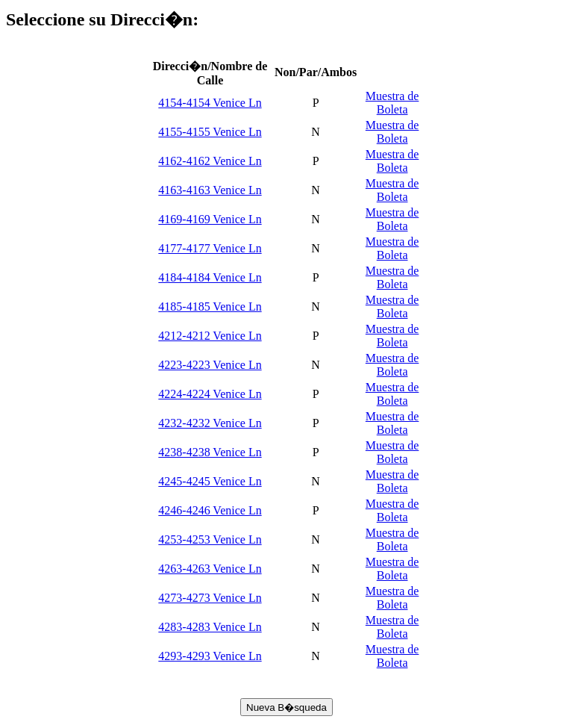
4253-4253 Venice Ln (210, 539)
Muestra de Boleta (392, 103)
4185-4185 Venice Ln (210, 307)
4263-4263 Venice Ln (210, 569)
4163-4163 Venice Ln (210, 190)
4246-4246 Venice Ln (210, 510)
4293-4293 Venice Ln (210, 656)
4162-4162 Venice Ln (210, 161)
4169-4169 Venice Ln (210, 219)
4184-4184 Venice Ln (210, 277)
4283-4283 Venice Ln (210, 627)
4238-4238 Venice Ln (210, 452)
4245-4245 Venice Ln (210, 481)
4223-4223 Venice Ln (210, 365)
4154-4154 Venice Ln (210, 103)
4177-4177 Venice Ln (210, 248)
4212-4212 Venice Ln (210, 336)
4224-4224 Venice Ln (210, 394)
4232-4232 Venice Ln (210, 423)
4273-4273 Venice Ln (210, 598)
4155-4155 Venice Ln (210, 132)
